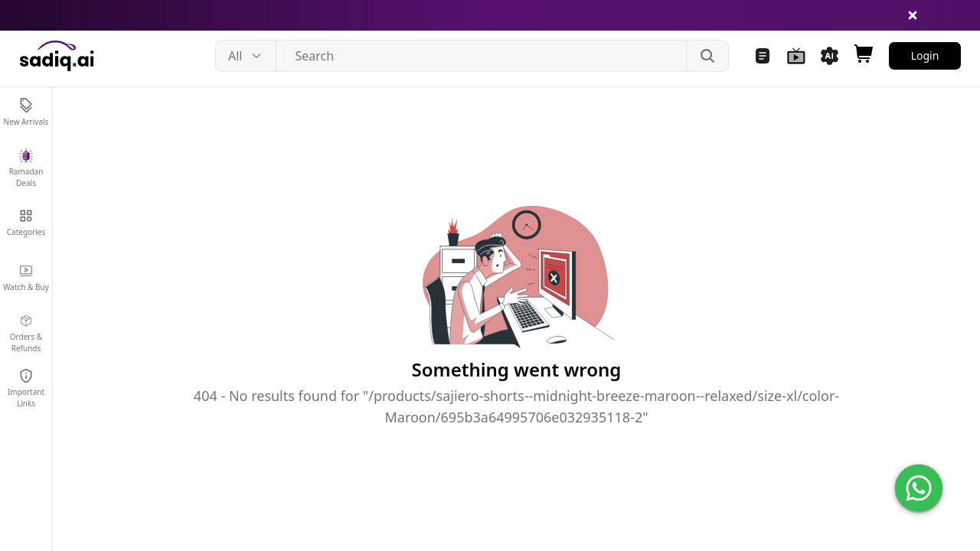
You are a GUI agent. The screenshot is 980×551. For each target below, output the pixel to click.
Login (925, 55)
